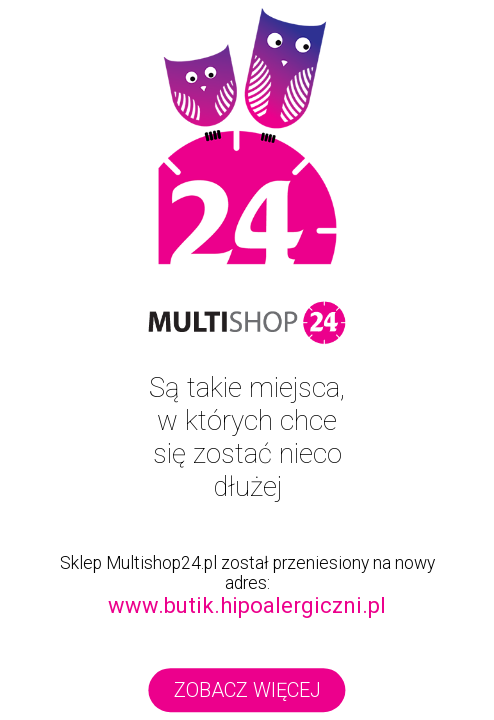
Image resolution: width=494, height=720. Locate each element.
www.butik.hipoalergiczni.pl (247, 605)
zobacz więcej (247, 690)
